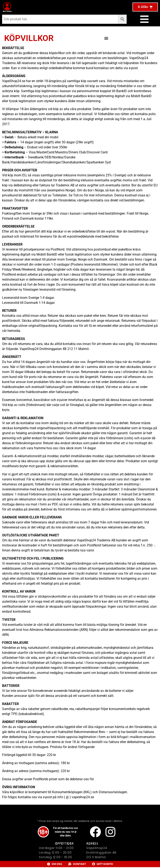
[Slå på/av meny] (144, 19)
